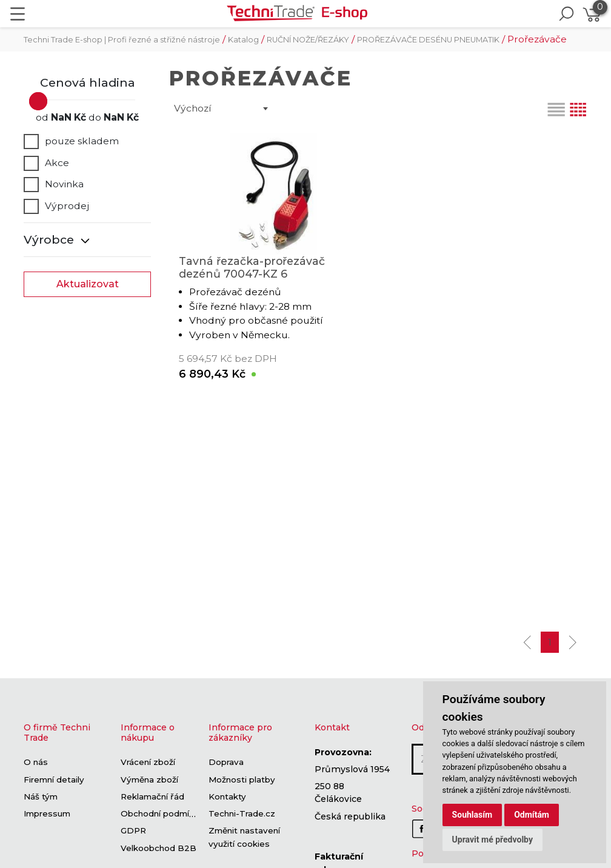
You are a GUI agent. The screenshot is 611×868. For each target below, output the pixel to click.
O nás (36, 763)
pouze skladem (71, 141)
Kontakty (227, 796)
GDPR (133, 831)
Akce (46, 163)
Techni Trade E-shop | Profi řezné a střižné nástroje (122, 40)
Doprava (226, 763)
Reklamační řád (152, 796)
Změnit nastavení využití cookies (244, 837)
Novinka (54, 184)
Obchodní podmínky (162, 814)
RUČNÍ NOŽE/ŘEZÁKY (308, 40)
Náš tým (41, 796)
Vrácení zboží (148, 763)
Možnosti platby (242, 780)
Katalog (243, 40)
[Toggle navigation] (18, 14)
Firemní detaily (54, 780)
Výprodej (56, 206)
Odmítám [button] (532, 815)
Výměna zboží (149, 780)
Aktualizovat (88, 284)
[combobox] (221, 109)
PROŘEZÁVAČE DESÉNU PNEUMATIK (428, 40)
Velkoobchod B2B (159, 848)
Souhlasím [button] (472, 815)
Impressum (47, 814)
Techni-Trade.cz (242, 814)
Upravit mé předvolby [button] (492, 840)
